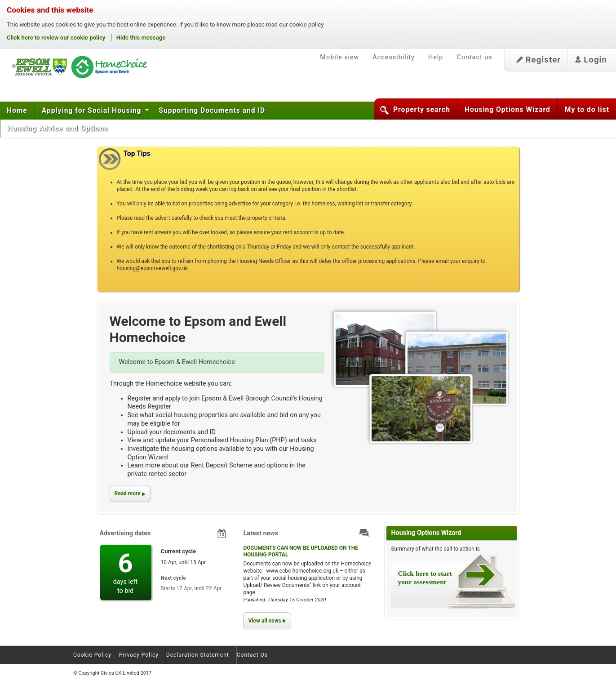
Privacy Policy (139, 655)
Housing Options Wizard (507, 110)
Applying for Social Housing (93, 111)
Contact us (474, 57)
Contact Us (252, 655)
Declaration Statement (198, 655)
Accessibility (394, 57)
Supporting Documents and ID (212, 111)
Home (17, 111)
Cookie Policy (92, 655)
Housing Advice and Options (59, 129)
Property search (422, 110)
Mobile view (339, 57)
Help (436, 57)
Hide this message (141, 38)
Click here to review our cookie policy (57, 38)
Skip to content (0, 40)
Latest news (261, 533)
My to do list (587, 110)
